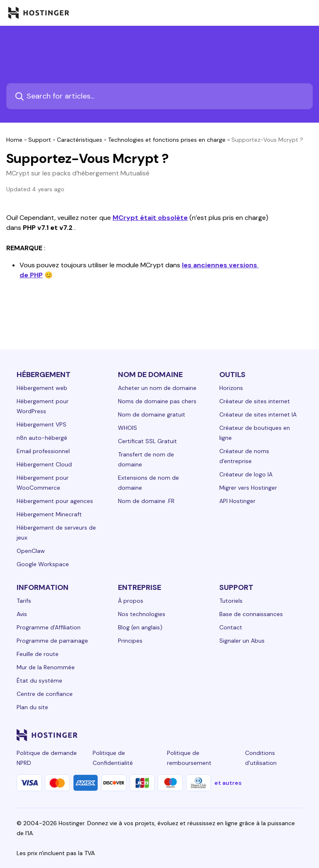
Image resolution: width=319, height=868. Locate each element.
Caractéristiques (80, 140)
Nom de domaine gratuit (152, 414)
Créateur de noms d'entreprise (244, 456)
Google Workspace (43, 564)
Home (14, 140)
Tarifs (24, 601)
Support (40, 140)
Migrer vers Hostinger (248, 488)
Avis (22, 614)
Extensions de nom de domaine (148, 483)
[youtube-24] (264, 735)
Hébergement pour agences (55, 501)
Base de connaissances (251, 614)
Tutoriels (231, 601)
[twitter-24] (248, 735)
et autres (228, 783)
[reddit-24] (281, 735)
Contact (231, 627)
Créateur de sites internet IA (258, 414)
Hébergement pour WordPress (43, 406)
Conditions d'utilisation (261, 758)
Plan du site (32, 707)
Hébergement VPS (42, 424)
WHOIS (128, 428)
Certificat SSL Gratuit (147, 441)
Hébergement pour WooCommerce (43, 483)
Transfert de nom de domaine (146, 459)
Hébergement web (42, 388)
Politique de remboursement (189, 758)
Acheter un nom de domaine (157, 388)
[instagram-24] (231, 735)
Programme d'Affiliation (49, 627)
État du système (39, 681)
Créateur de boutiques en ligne (255, 433)
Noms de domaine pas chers (157, 401)
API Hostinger (237, 501)
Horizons (231, 388)
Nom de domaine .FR (146, 501)
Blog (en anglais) (140, 627)
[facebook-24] (214, 735)
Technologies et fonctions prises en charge (167, 140)
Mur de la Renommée (46, 667)
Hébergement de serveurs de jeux (56, 533)
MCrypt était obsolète (150, 218)
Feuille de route (38, 654)
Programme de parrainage (52, 641)
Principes (130, 641)
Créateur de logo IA (246, 474)
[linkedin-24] (198, 735)
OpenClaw (31, 551)
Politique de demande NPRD (47, 758)
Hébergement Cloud (44, 464)
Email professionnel (43, 451)
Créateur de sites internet (255, 401)
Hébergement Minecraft (49, 514)
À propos (131, 601)
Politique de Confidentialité (113, 758)
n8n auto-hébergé (42, 438)
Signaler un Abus (242, 641)
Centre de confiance (45, 694)
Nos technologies (142, 614)
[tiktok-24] (297, 735)
